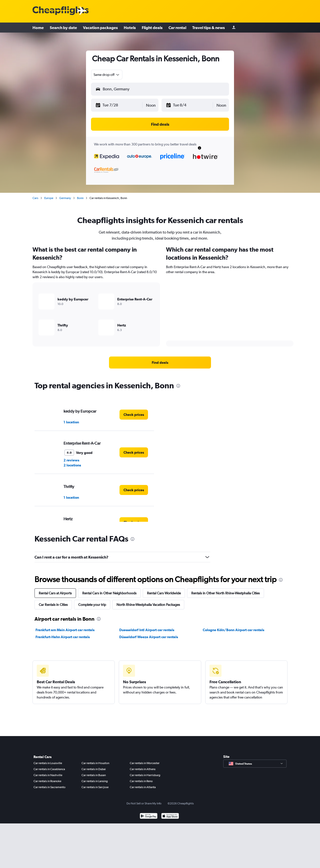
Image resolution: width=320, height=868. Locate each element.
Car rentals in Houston (95, 763)
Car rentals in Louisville (48, 763)
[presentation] (178, 386)
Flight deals (152, 28)
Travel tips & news (208, 28)
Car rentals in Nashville (48, 775)
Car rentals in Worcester (145, 763)
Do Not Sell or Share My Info (144, 803)
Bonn (80, 198)
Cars (35, 198)
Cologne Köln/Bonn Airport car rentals (233, 630)
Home (38, 28)
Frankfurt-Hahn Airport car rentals (63, 637)
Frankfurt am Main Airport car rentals (65, 630)
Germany (65, 198)
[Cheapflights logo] (60, 11)
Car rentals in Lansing (95, 781)
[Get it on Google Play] (149, 817)
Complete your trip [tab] (92, 605)
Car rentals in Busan (94, 775)
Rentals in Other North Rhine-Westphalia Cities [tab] (225, 593)
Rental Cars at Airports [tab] (55, 593)
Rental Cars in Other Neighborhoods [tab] (109, 593)
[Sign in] (234, 28)
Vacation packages (100, 28)
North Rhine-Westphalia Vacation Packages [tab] (148, 605)
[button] (119, 105)
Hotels (130, 28)
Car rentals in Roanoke (47, 781)
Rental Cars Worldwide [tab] (164, 593)
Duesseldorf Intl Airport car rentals (147, 630)
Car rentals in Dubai (94, 769)
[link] (160, 363)
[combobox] (107, 75)
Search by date (63, 28)
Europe (49, 198)
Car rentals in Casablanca (49, 769)
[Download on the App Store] (170, 817)
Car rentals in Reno (141, 781)
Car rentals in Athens (143, 769)
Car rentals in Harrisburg (145, 775)
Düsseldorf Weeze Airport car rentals (149, 637)
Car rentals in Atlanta (143, 787)
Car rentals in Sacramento (49, 787)
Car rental (177, 28)
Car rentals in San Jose (95, 787)
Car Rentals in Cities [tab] (53, 605)
